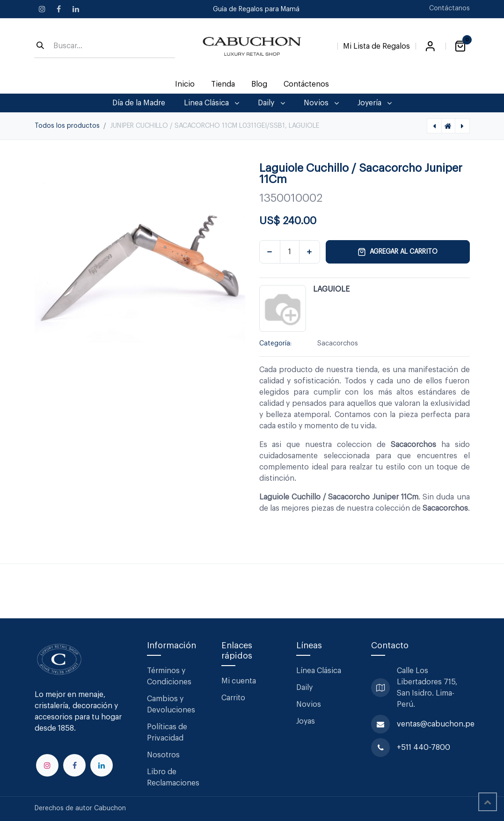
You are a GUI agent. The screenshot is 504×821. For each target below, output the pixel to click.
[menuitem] (185, 84)
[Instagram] (42, 9)
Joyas (306, 721)
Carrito (233, 698)
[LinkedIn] (76, 9)
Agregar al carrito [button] (398, 252)
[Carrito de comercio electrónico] (460, 46)
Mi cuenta (239, 681)
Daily (304, 688)
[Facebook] (59, 9)
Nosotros (163, 755)
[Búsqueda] (40, 46)
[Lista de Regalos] (376, 44)
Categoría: (275, 344)
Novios (309, 704)
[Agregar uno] (310, 252)
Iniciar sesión (431, 46)
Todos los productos (67, 126)
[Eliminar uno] (270, 252)
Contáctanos (449, 8)
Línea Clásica (319, 671)
